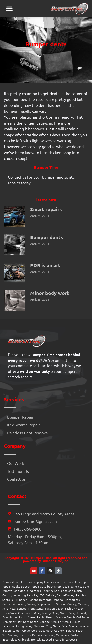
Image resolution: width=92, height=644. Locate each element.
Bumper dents (47, 237)
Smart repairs (46, 209)
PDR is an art (45, 265)
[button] (9, 9)
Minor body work (50, 293)
